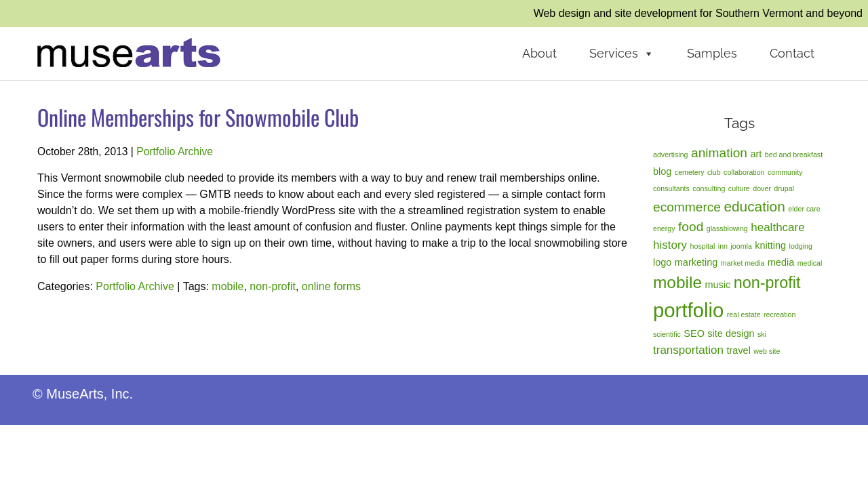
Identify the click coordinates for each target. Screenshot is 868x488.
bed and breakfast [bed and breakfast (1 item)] (794, 155)
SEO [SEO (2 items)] (694, 333)
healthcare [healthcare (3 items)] (777, 227)
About (539, 53)
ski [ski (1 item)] (762, 334)
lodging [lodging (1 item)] (801, 246)
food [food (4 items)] (691, 227)
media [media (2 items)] (781, 262)
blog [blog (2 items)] (662, 171)
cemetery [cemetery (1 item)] (690, 172)
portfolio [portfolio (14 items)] (688, 310)
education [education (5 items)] (754, 206)
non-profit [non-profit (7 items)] (767, 283)
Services (622, 54)
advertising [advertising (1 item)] (671, 155)
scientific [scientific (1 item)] (667, 334)
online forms (331, 286)
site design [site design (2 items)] (731, 333)
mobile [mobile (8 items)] (677, 282)
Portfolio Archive (175, 151)
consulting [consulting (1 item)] (709, 188)
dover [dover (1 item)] (762, 188)
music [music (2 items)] (717, 285)
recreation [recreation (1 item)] (780, 314)
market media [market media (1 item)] (743, 263)
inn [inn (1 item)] (723, 246)
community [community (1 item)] (785, 172)
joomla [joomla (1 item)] (741, 246)
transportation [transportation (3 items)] (688, 350)
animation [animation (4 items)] (719, 153)
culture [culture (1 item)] (739, 188)
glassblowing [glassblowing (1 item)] (727, 228)
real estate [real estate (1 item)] (744, 314)
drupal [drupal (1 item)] (784, 188)
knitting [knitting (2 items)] (770, 245)
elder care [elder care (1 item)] (804, 209)
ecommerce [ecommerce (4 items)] (687, 207)
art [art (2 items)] (756, 154)
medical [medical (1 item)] (810, 263)
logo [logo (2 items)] (662, 262)
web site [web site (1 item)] (767, 351)
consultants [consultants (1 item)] (671, 188)
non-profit (273, 286)
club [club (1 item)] (714, 172)
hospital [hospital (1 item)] (703, 246)
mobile (228, 286)
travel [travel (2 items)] (739, 350)
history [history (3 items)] (670, 245)
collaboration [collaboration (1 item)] (744, 172)
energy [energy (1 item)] (664, 228)
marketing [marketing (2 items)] (696, 262)
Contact (792, 53)
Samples (712, 53)
